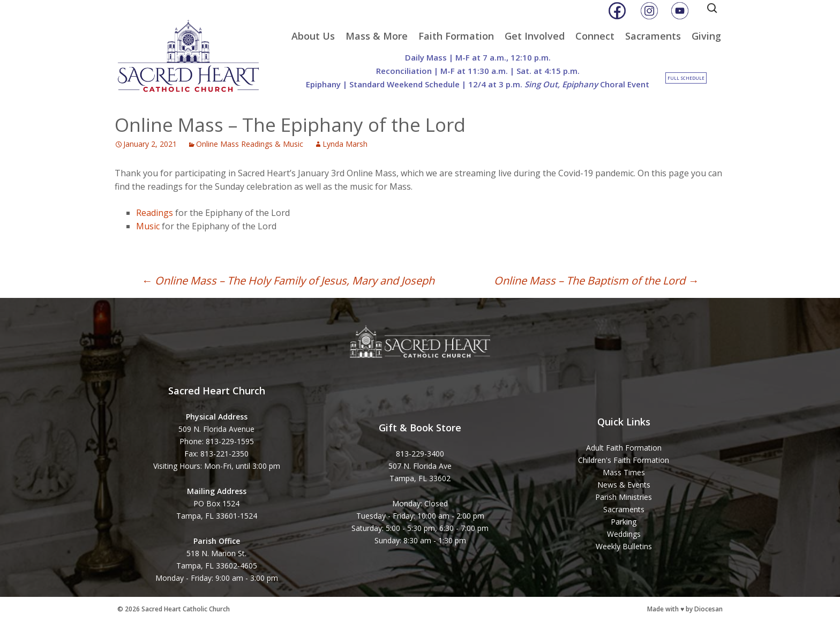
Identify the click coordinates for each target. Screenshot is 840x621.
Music (148, 226)
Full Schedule (686, 78)
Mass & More (377, 36)
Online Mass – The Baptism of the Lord (596, 280)
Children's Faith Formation (624, 460)
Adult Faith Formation (624, 448)
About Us (313, 36)
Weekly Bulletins (624, 546)
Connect (595, 36)
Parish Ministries (624, 497)
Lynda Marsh (345, 144)
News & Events (624, 485)
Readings (155, 213)
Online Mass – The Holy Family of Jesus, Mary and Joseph (288, 280)
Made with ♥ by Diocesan (685, 609)
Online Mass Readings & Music (250, 144)
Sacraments (653, 36)
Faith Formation (456, 36)
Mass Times (624, 472)
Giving (706, 36)
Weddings (624, 534)
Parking (624, 522)
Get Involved (535, 36)
